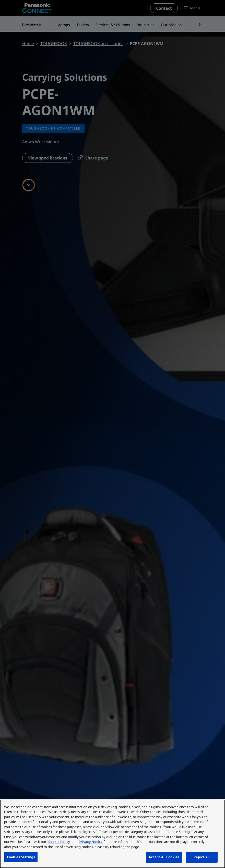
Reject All (202, 857)
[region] (113, 834)
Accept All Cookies (164, 857)
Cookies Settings (21, 857)
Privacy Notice (91, 842)
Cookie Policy (59, 842)
